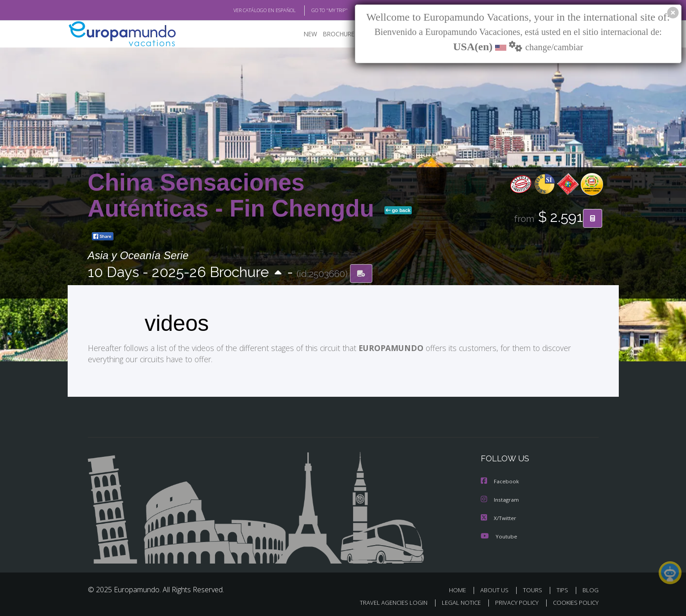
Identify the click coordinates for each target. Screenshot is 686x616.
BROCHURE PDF (339, 34)
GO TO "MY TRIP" (315, 10)
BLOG (590, 588)
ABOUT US (497, 588)
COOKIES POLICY (574, 601)
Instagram (500, 499)
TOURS (534, 588)
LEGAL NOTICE (455, 601)
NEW (302, 34)
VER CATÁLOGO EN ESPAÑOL (244, 10)
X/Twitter (499, 517)
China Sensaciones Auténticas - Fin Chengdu (234, 195)
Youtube (499, 535)
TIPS (563, 588)
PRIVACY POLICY (512, 601)
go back (398, 210)
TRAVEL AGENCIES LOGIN (385, 601)
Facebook (500, 481)
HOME (461, 588)
